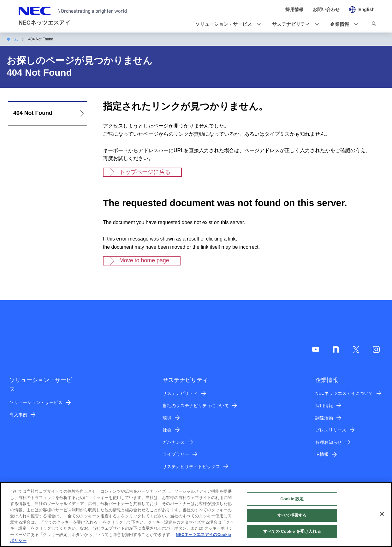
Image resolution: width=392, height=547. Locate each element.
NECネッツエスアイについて (344, 393)
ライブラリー (176, 454)
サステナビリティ (180, 393)
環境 (167, 418)
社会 (167, 430)
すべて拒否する (292, 519)
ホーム (12, 39)
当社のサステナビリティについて (196, 406)
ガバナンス (174, 442)
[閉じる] (382, 518)
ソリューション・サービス (36, 402)
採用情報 (324, 406)
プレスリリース (331, 430)
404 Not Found (33, 113)
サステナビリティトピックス (191, 467)
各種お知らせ (329, 442)
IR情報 (322, 454)
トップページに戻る (145, 172)
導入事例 (18, 415)
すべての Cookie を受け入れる (292, 535)
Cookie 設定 (292, 503)
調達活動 (324, 418)
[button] (226, 24)
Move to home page (144, 260)
